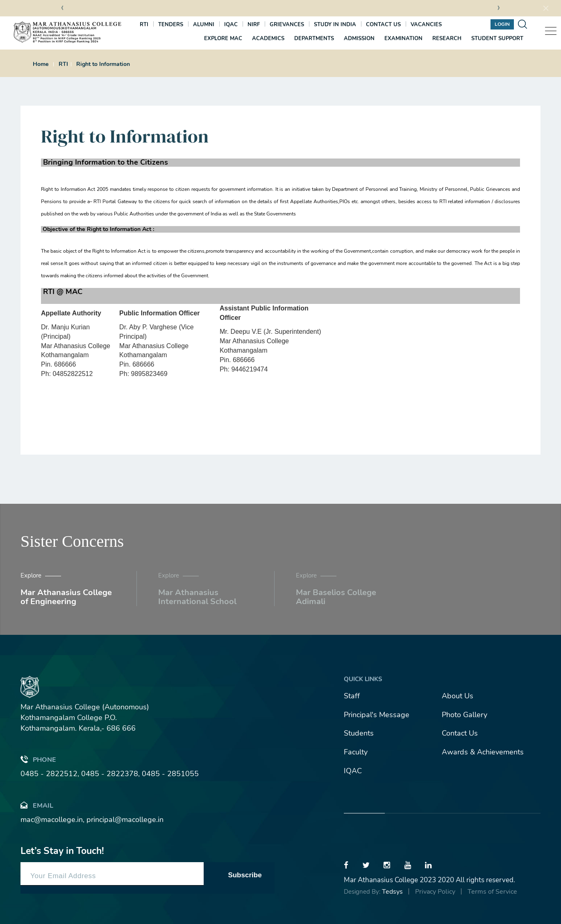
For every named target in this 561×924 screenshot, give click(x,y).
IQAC (231, 25)
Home (41, 64)
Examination (403, 38)
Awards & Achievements (483, 752)
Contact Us (460, 733)
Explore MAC (223, 38)
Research (447, 38)
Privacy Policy (435, 892)
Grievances (287, 25)
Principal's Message (377, 715)
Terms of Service (492, 892)
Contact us (383, 25)
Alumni (204, 25)
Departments (314, 38)
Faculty (356, 752)
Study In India (335, 25)
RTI (144, 25)
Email (37, 805)
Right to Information (103, 64)
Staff (352, 696)
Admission (359, 38)
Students (359, 733)
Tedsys (392, 892)
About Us (458, 696)
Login (502, 24)
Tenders (171, 25)
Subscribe (245, 875)
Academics (268, 38)
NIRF (254, 25)
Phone (38, 759)
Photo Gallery (464, 715)
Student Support (497, 38)
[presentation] (62, 9)
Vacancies (426, 25)
